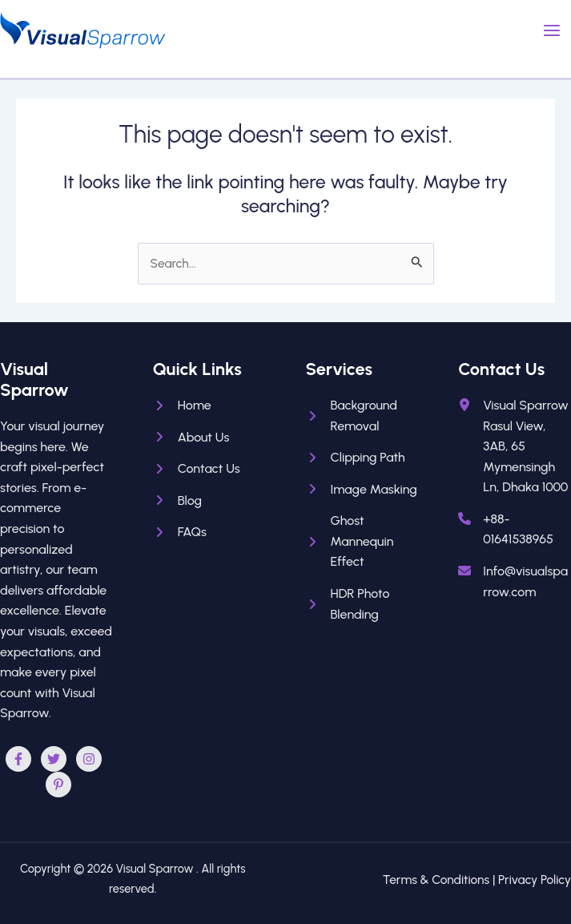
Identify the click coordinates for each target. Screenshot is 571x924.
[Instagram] (89, 759)
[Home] (182, 406)
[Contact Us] (197, 469)
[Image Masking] (362, 490)
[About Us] (191, 438)
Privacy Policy (535, 880)
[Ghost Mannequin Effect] (362, 541)
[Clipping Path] (356, 458)
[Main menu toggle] (552, 30)
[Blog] (177, 501)
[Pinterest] (58, 785)
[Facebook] (18, 759)
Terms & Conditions (436, 880)
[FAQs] (180, 532)
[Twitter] (54, 759)
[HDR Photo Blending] (362, 604)
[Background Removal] (362, 416)
